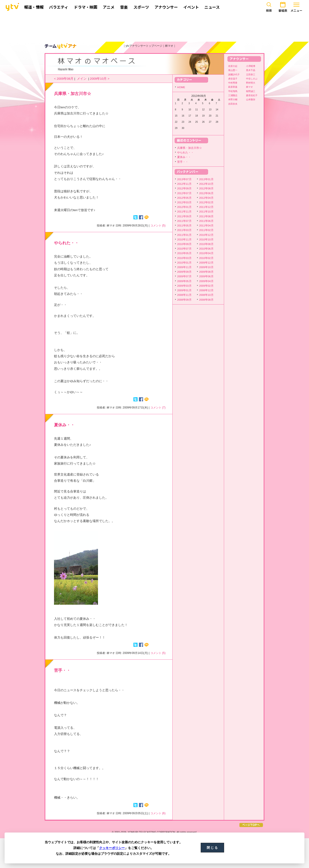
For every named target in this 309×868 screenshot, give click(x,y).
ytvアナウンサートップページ (144, 46)
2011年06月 (206, 221)
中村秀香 (233, 83)
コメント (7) (158, 408)
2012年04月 (206, 198)
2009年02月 (206, 286)
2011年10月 (206, 212)
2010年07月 (184, 249)
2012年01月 (184, 207)
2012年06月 (206, 193)
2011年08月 (206, 216)
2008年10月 (206, 295)
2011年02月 (206, 230)
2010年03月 (184, 258)
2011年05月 (184, 226)
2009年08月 (206, 272)
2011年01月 (184, 235)
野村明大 (251, 83)
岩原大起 (233, 66)
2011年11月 (184, 212)
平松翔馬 (233, 91)
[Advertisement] (154, 27)
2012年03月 (184, 202)
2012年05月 (184, 198)
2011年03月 (184, 230)
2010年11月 (184, 239)
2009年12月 (206, 263)
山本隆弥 (251, 99)
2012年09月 (184, 188)
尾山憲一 (233, 70)
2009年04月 (206, 281)
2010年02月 (206, 258)
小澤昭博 (251, 66)
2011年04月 (206, 226)
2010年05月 (184, 253)
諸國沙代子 (234, 75)
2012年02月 (206, 202)
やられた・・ (66, 243)
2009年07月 (184, 276)
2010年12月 (206, 235)
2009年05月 (184, 281)
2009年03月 (184, 286)
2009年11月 (184, 267)
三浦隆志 (233, 95)
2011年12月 (206, 207)
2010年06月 (206, 249)
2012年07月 (184, 193)
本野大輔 (233, 99)
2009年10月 (206, 267)
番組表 (283, 6)
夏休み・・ (64, 425)
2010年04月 (206, 253)
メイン (82, 79)
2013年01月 (206, 179)
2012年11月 (184, 184)
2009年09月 (184, 272)
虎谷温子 (233, 79)
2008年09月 (184, 300)
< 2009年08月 (64, 79)
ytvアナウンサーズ (61, 46)
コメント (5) (158, 226)
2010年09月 (184, 244)
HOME (181, 87)
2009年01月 (184, 290)
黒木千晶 (251, 70)
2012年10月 (206, 184)
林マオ (169, 46)
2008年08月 (206, 300)
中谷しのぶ (252, 79)
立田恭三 (251, 75)
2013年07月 (184, 179)
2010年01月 (184, 263)
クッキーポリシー (112, 848)
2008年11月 (184, 295)
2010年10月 (206, 239)
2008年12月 (206, 290)
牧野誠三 (251, 91)
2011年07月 (184, 221)
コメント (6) (158, 813)
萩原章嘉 (233, 87)
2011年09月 (184, 216)
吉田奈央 (233, 104)
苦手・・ (62, 670)
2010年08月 (206, 244)
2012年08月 (206, 188)
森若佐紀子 (252, 95)
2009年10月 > (100, 79)
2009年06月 (206, 276)
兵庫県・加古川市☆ (73, 94)
